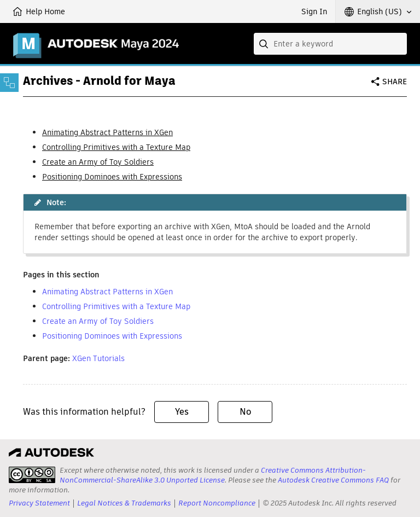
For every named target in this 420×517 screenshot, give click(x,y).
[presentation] (32, 475)
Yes (182, 412)
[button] (378, 11)
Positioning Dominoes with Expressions (112, 177)
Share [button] (395, 82)
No (245, 412)
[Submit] (265, 44)
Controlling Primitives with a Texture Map (116, 147)
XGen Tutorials (98, 358)
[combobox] (330, 44)
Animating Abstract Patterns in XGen (107, 132)
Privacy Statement (39, 503)
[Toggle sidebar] (9, 83)
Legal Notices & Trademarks (124, 503)
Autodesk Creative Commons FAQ (333, 480)
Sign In (314, 11)
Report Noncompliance (217, 503)
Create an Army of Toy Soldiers (98, 162)
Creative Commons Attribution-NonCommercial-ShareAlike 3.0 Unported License (213, 475)
